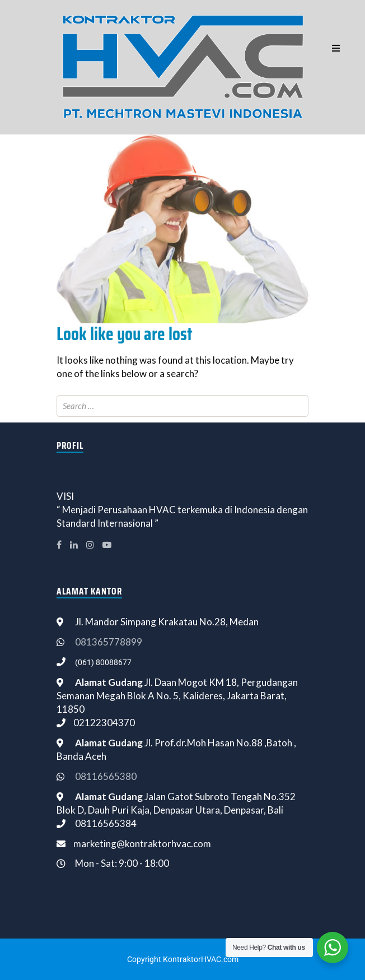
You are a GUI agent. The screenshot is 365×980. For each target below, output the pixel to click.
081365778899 (109, 642)
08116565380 (106, 776)
